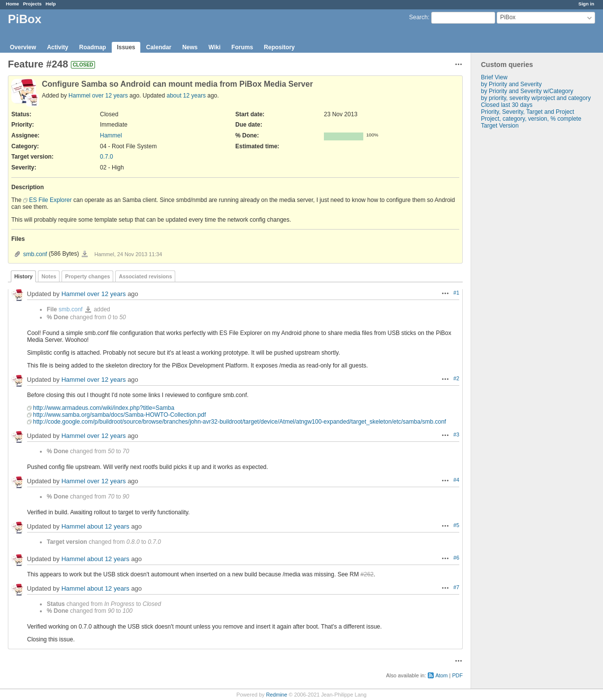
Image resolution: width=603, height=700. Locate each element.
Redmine (276, 695)
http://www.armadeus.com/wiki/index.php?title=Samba (104, 408)
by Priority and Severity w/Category (527, 91)
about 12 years (186, 96)
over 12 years (110, 96)
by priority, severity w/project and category (536, 98)
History (23, 276)
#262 (367, 574)
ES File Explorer (50, 200)
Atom (441, 675)
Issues (126, 47)
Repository (279, 47)
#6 (456, 558)
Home (13, 4)
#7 (456, 587)
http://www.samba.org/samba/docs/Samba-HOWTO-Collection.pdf (119, 415)
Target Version (500, 126)
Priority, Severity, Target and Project (527, 112)
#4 (456, 480)
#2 (456, 378)
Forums (242, 47)
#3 (456, 434)
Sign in (586, 4)
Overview (23, 47)
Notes (49, 276)
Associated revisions (145, 276)
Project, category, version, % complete (531, 119)
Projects (32, 4)
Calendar (159, 47)
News (190, 47)
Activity (57, 47)
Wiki (215, 47)
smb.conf (35, 254)
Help (51, 4)
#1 (456, 293)
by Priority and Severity (511, 84)
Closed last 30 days (507, 105)
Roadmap (93, 47)
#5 (456, 525)
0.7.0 (107, 157)
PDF (457, 675)
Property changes (87, 276)
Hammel (79, 96)
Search (418, 17)
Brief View (494, 77)
